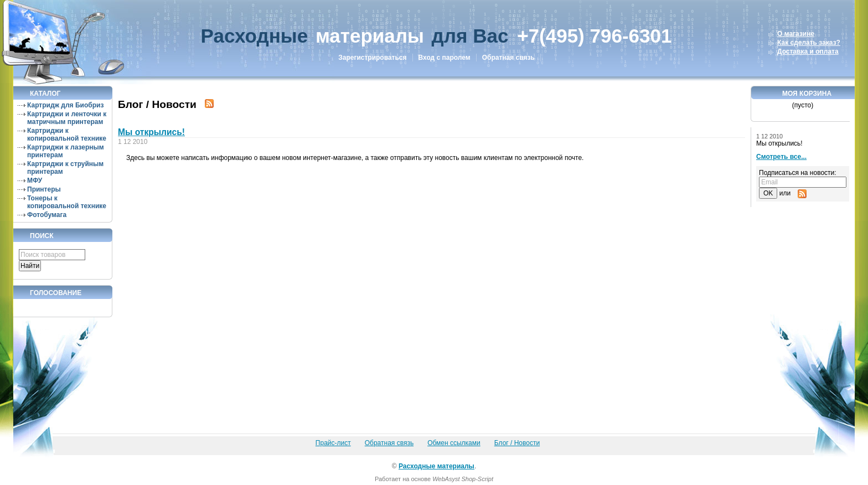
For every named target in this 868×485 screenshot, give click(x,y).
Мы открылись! (151, 132)
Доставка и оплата (808, 51)
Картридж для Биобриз (65, 105)
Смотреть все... (781, 157)
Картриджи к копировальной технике (67, 135)
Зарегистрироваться (372, 58)
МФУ (35, 180)
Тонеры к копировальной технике (67, 202)
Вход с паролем (445, 58)
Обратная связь (508, 58)
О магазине (796, 34)
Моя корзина (807, 94)
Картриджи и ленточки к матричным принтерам (67, 118)
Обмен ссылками (454, 443)
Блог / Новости (517, 443)
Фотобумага (47, 215)
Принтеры (44, 189)
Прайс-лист (333, 443)
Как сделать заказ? (809, 43)
